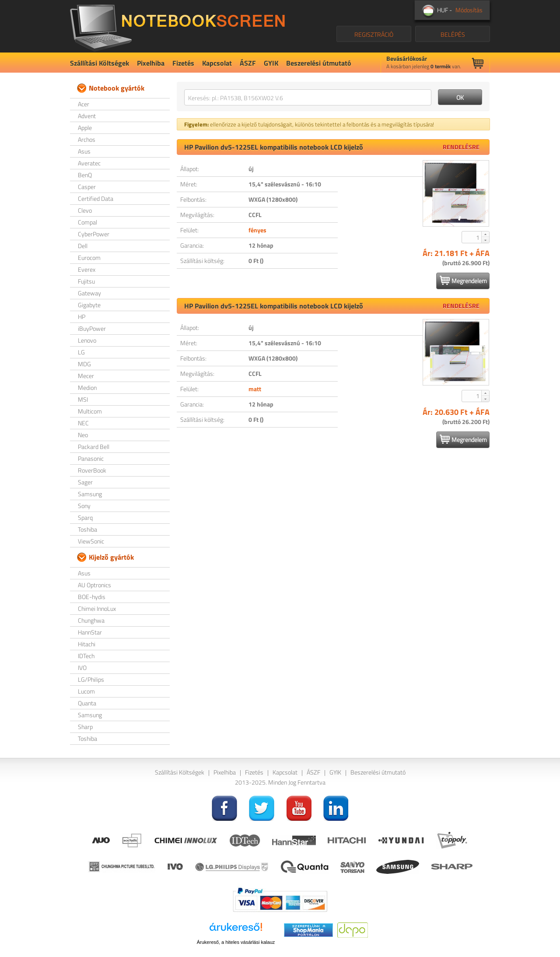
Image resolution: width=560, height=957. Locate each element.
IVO (82, 668)
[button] (485, 234)
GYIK (271, 63)
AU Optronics (94, 585)
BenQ (85, 175)
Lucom (86, 691)
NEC (83, 423)
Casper (87, 187)
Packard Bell (94, 447)
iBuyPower (92, 328)
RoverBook (92, 470)
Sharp (85, 727)
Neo (83, 435)
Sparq (85, 517)
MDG (84, 364)
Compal (87, 222)
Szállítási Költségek (100, 63)
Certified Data (96, 198)
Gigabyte (89, 305)
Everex (87, 269)
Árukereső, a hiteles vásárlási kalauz (236, 942)
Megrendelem (463, 280)
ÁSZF (248, 63)
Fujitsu (86, 281)
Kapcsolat (217, 63)
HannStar (90, 632)
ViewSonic (91, 541)
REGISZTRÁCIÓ (374, 34)
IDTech (86, 656)
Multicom (90, 411)
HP (82, 317)
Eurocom (89, 258)
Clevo (85, 210)
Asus (84, 151)
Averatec (89, 163)
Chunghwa (91, 620)
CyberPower (94, 234)
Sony (84, 506)
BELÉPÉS (453, 34)
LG (81, 352)
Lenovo (87, 340)
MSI (83, 399)
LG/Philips (91, 679)
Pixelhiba (151, 63)
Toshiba (87, 529)
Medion (87, 387)
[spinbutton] (472, 237)
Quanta (87, 703)
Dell (83, 246)
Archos (87, 139)
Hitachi (87, 644)
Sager (85, 482)
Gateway (89, 293)
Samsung (90, 494)
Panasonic (91, 458)
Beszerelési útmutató (319, 63)
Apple (85, 128)
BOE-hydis (92, 597)
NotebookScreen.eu (177, 26)
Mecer (86, 376)
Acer (84, 104)
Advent (87, 116)
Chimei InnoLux (97, 608)
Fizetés (183, 63)
